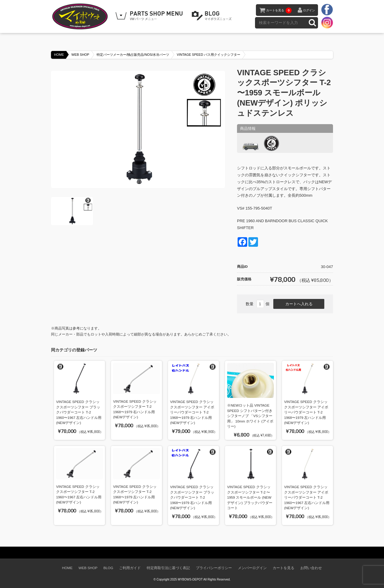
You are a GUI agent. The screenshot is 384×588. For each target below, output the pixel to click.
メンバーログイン (252, 568)
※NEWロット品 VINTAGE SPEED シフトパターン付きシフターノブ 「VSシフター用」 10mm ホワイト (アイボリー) (250, 416)
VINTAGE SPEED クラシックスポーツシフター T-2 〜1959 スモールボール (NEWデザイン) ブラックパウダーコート (250, 497)
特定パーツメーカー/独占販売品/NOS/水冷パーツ (133, 55)
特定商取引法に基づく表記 (168, 568)
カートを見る (279, 10)
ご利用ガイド (130, 568)
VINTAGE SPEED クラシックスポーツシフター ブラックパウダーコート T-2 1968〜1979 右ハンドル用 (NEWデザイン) (192, 497)
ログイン (309, 10)
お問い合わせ (311, 568)
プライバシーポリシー (214, 568)
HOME (59, 55)
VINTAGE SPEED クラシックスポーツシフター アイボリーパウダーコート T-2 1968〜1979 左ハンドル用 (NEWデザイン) (306, 412)
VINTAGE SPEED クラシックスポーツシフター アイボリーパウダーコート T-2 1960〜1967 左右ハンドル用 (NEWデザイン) (307, 497)
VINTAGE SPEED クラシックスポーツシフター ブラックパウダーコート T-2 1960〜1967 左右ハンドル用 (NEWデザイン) (79, 412)
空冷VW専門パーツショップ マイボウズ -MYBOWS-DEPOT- (81, 16)
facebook (327, 10)
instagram (327, 22)
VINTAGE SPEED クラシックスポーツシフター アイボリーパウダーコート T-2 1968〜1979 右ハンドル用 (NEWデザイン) (192, 412)
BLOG (213, 16)
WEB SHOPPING (150, 16)
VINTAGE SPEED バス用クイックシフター (208, 55)
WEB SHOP (80, 55)
